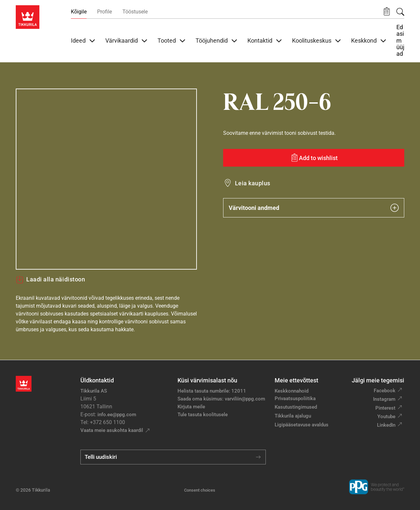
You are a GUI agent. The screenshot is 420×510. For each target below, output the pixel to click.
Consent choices (200, 490)
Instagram (384, 399)
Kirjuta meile (191, 407)
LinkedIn (386, 425)
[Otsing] (400, 12)
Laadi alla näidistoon (50, 279)
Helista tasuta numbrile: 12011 (212, 391)
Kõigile (79, 12)
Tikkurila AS (94, 391)
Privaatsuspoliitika (295, 398)
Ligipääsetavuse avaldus (302, 425)
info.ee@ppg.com (117, 415)
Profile (105, 12)
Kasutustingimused (296, 407)
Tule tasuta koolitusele (203, 415)
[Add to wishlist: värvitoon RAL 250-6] (314, 158)
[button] (387, 12)
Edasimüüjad (400, 41)
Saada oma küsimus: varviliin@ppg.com (221, 399)
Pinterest (385, 408)
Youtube (386, 417)
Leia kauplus (253, 183)
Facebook (385, 391)
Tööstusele (135, 12)
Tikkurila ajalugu (293, 416)
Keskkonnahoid (292, 391)
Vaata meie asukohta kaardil (112, 430)
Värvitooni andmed (314, 208)
